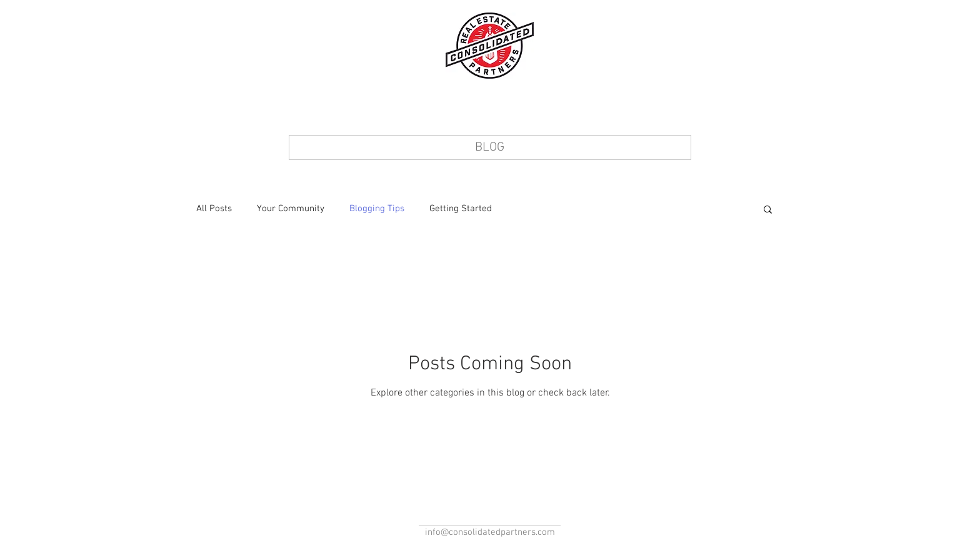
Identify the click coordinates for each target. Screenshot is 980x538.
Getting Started (461, 209)
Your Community (291, 209)
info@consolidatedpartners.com (490, 532)
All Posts (214, 209)
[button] (768, 210)
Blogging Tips (377, 209)
